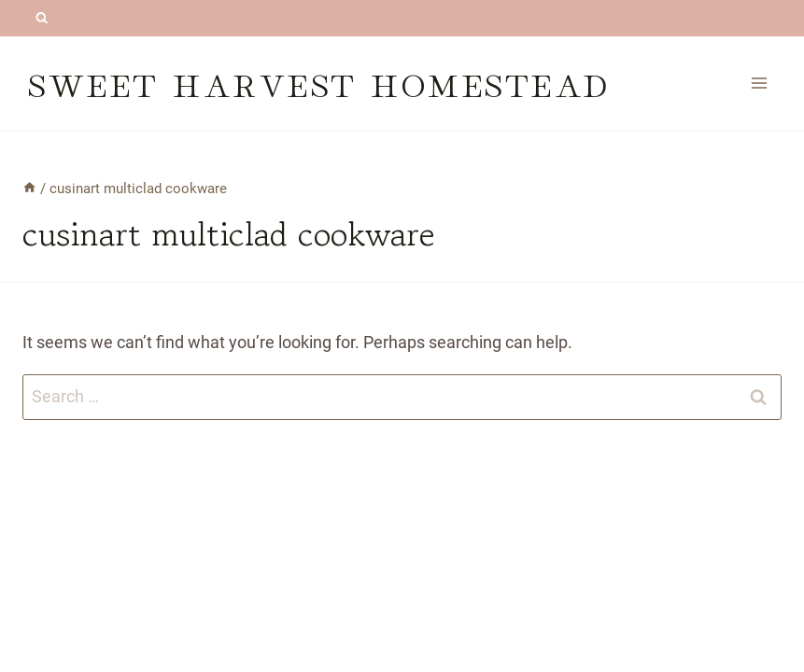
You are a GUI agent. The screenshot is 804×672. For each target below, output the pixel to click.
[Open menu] (759, 83)
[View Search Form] (42, 18)
